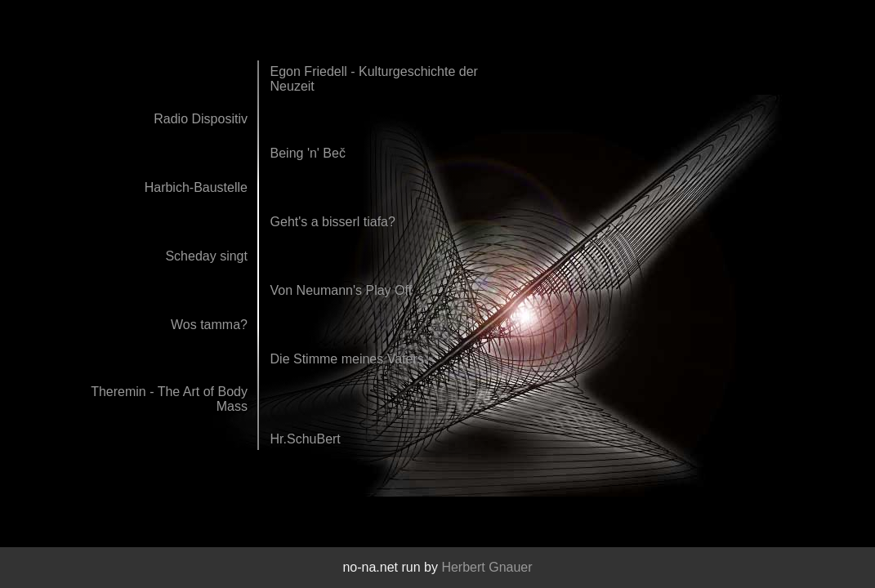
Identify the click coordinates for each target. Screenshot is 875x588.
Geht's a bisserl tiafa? (333, 222)
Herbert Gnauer (487, 567)
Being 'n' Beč (308, 153)
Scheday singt (206, 256)
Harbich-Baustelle (196, 187)
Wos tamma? (209, 325)
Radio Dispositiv (201, 119)
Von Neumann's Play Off (342, 290)
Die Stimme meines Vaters (347, 359)
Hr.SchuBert (306, 439)
